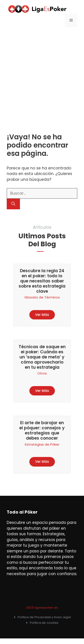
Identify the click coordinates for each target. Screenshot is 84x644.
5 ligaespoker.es (45, 608)
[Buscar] (13, 204)
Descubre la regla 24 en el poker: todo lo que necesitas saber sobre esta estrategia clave (42, 281)
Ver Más (42, 315)
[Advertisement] (42, 75)
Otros (42, 373)
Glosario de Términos (42, 297)
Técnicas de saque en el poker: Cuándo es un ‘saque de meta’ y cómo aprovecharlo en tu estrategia (42, 357)
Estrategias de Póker (42, 444)
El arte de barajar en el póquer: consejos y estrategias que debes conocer (42, 430)
